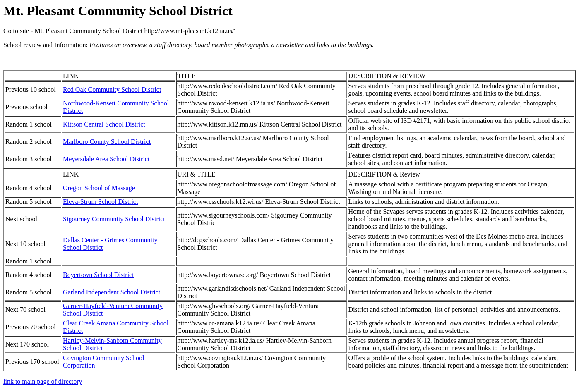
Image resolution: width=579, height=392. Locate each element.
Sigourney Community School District (114, 219)
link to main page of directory (43, 381)
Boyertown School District (99, 275)
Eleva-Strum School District (100, 202)
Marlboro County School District (107, 142)
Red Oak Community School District (112, 90)
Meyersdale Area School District (106, 159)
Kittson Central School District (104, 124)
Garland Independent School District (112, 292)
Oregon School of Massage (99, 188)
